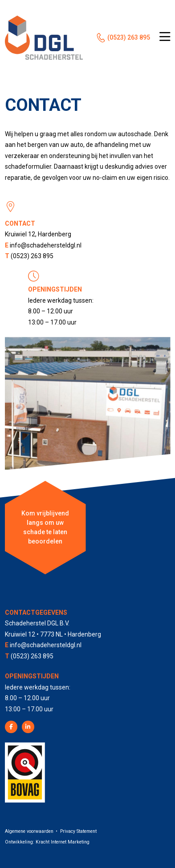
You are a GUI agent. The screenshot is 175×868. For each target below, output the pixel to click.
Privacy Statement (78, 831)
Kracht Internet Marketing (63, 842)
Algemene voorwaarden (29, 831)
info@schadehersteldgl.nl (46, 245)
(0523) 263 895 (129, 37)
